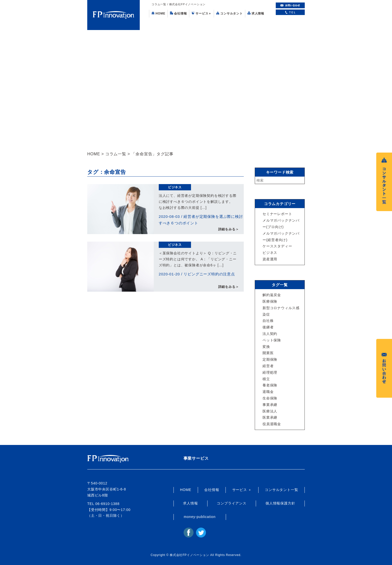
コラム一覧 (116, 154)
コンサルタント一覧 (281, 490)
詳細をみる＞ (229, 229)
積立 (266, 379)
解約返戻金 (272, 295)
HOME (158, 13)
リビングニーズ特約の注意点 (209, 274)
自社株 (268, 321)
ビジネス (175, 187)
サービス (201, 13)
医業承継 (270, 417)
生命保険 (270, 398)
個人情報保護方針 (280, 503)
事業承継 (270, 405)
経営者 (268, 366)
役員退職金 (272, 424)
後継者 (268, 327)
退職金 (268, 392)
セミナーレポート (277, 214)
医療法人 (270, 411)
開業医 (268, 353)
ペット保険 (272, 340)
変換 (266, 347)
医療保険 (270, 301)
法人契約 (270, 334)
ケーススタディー (277, 246)
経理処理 (270, 372)
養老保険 (270, 385)
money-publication (200, 517)
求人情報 (256, 13)
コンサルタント (229, 13)
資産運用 (270, 259)
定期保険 (270, 359)
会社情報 (178, 13)
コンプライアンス (231, 503)
